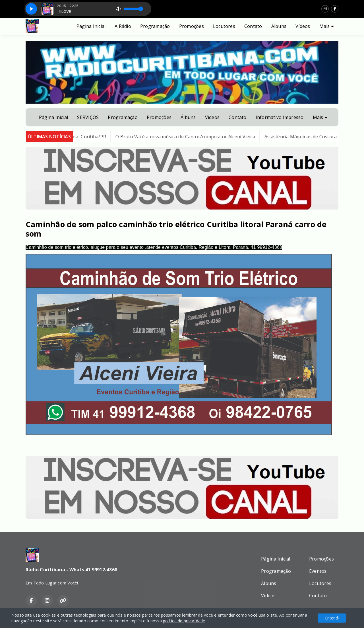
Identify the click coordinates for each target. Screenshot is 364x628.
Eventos (318, 571)
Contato (253, 26)
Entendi (332, 618)
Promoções (192, 26)
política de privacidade (184, 621)
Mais (327, 26)
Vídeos (303, 26)
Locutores (224, 26)
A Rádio (123, 26)
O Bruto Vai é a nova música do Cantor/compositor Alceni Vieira (190, 137)
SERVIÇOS (88, 117)
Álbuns (279, 26)
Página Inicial (91, 26)
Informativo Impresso (280, 117)
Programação (155, 26)
